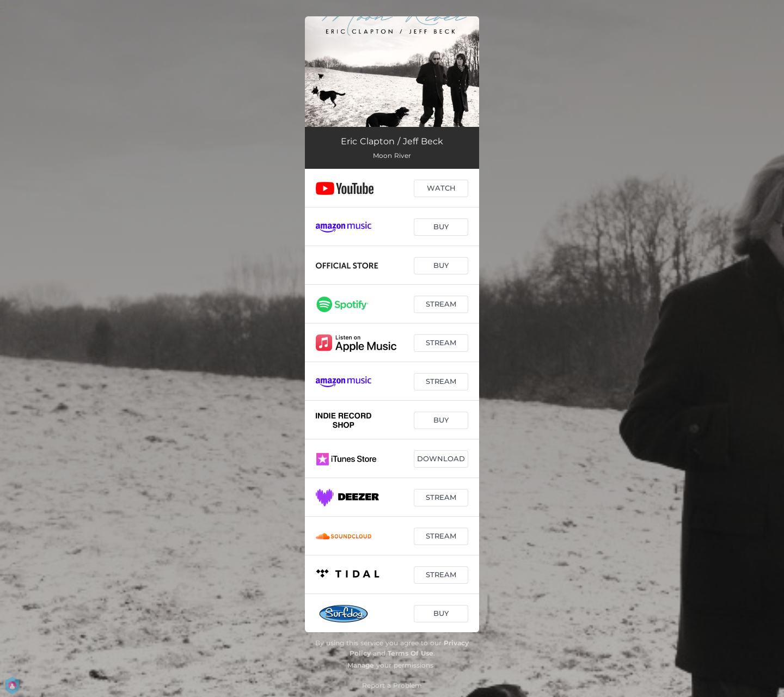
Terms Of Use (411, 653)
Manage (361, 665)
